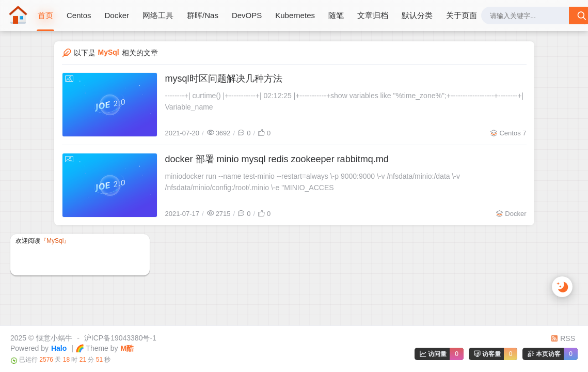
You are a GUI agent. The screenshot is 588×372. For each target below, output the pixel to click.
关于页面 (462, 15)
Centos (79, 15)
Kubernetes (295, 15)
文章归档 (373, 15)
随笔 (336, 15)
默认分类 (417, 15)
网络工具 (158, 15)
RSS (563, 338)
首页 (45, 15)
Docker (117, 15)
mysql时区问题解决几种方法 (224, 79)
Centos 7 (513, 133)
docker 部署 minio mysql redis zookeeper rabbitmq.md (277, 159)
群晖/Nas (203, 15)
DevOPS (247, 15)
